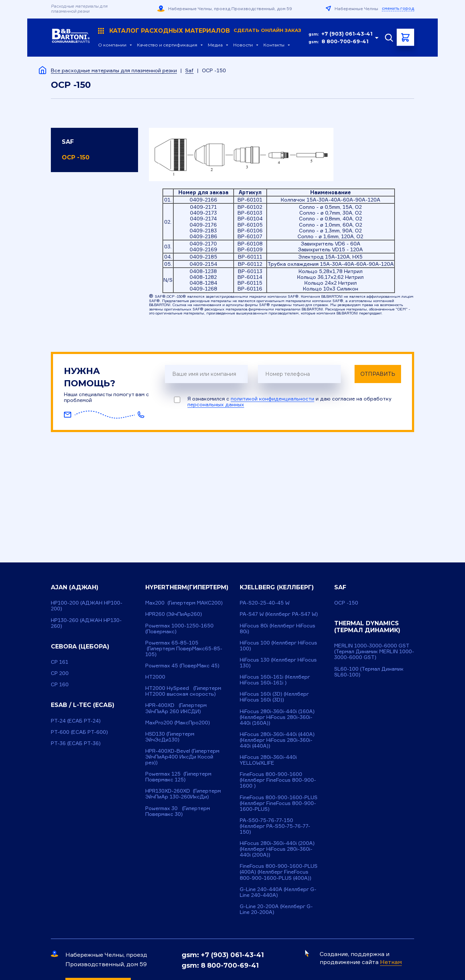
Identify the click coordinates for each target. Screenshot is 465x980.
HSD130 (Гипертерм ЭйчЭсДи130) (170, 737)
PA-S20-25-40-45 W (265, 603)
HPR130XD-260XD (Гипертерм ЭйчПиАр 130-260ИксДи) (183, 794)
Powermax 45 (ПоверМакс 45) (182, 665)
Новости (243, 45)
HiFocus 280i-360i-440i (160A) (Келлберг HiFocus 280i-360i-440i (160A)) (277, 717)
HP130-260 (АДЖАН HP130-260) (86, 623)
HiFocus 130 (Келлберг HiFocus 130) (278, 662)
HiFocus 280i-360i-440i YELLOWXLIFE (268, 760)
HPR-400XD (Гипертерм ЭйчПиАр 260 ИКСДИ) (176, 708)
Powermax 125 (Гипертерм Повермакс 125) (178, 776)
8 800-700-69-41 (345, 41)
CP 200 (60, 673)
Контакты (274, 45)
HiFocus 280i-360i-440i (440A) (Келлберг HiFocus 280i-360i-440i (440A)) (277, 740)
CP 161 (60, 662)
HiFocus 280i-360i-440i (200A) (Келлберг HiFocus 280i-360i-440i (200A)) (277, 849)
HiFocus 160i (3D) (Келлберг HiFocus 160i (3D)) (274, 697)
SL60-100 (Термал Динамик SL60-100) (369, 672)
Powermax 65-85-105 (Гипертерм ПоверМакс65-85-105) (184, 648)
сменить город (398, 8)
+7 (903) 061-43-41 (347, 34)
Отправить (378, 374)
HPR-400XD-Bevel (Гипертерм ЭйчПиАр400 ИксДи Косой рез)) (182, 757)
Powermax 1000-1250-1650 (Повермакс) (179, 628)
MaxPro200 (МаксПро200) (178, 722)
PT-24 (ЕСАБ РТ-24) (76, 721)
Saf (189, 70)
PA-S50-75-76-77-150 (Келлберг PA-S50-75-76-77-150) (275, 826)
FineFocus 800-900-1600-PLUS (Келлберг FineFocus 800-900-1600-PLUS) (279, 803)
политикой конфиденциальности (272, 398)
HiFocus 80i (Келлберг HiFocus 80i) (278, 628)
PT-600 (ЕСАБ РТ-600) (79, 732)
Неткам (391, 962)
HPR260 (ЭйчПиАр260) (174, 614)
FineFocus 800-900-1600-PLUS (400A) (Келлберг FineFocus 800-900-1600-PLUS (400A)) (279, 872)
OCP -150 (76, 157)
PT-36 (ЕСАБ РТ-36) (76, 743)
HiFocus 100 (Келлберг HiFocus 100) (278, 645)
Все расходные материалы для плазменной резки (114, 70)
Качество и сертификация (167, 45)
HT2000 (155, 677)
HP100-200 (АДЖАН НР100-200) (87, 605)
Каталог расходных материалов (200, 31)
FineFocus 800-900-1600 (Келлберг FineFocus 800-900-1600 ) (278, 780)
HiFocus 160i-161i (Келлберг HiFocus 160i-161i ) (275, 680)
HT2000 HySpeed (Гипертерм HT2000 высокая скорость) (183, 691)
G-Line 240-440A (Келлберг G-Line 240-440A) (278, 892)
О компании (112, 45)
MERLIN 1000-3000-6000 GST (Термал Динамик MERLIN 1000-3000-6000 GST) (374, 651)
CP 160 (60, 684)
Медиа (215, 45)
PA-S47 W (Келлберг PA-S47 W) (279, 614)
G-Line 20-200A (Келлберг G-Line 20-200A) (276, 909)
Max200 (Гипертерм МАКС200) (184, 603)
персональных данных (216, 404)
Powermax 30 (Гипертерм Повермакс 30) (178, 811)
